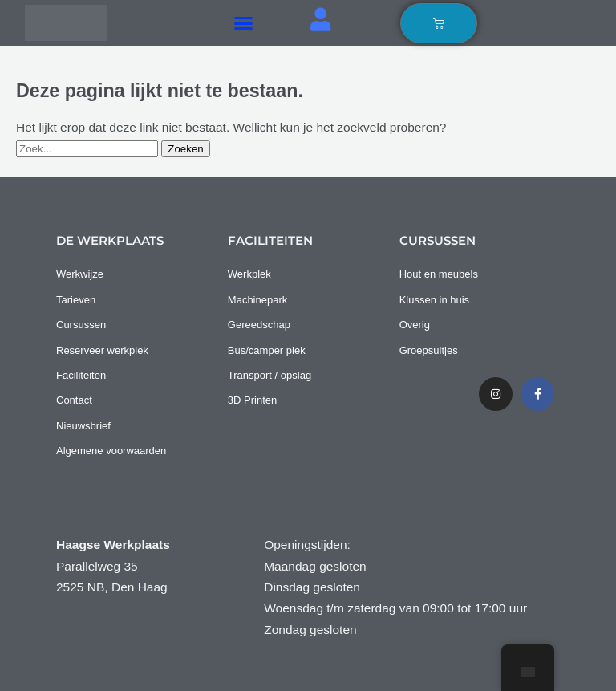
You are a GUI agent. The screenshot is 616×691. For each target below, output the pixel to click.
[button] (244, 23)
